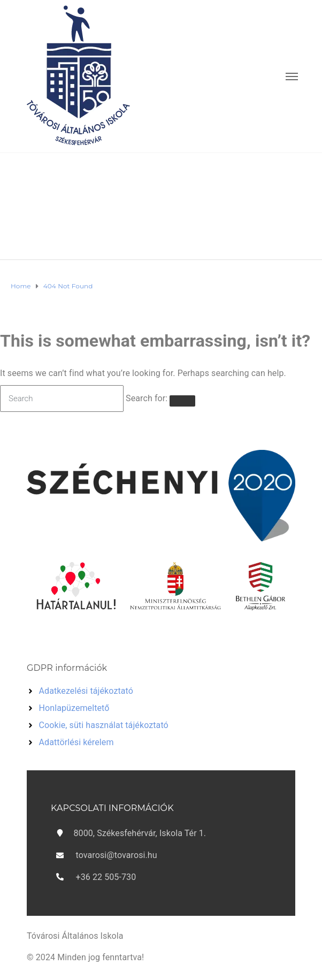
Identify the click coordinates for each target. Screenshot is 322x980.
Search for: (147, 398)
